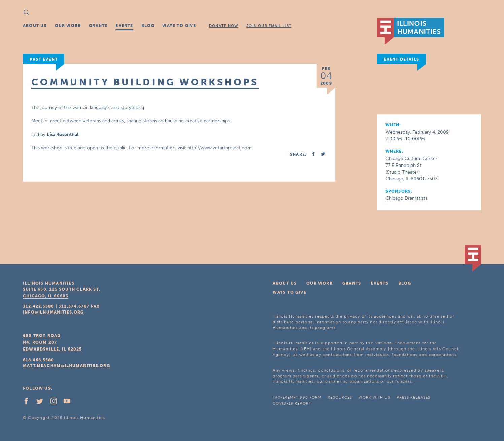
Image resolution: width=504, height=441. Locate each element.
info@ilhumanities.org (53, 312)
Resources (340, 397)
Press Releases (413, 397)
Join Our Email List (269, 26)
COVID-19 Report (292, 403)
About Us (35, 26)
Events (124, 26)
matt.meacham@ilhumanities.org (66, 366)
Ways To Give (179, 26)
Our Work (68, 26)
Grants (98, 26)
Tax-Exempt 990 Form (297, 397)
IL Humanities (411, 31)
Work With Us (374, 397)
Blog (148, 26)
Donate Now (224, 26)
